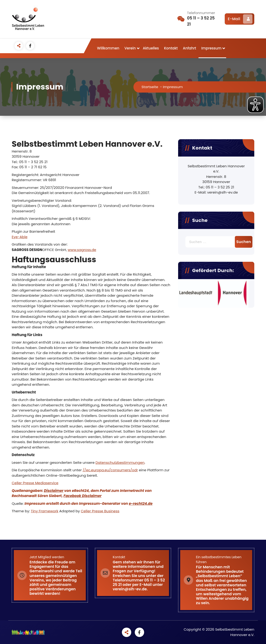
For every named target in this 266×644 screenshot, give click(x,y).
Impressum (211, 48)
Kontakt (171, 48)
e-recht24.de (140, 504)
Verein (130, 48)
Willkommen (108, 48)
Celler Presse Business (100, 511)
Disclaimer (54, 491)
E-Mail (240, 19)
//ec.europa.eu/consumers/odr (110, 470)
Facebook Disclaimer (82, 496)
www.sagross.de (82, 250)
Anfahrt (189, 48)
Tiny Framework (45, 511)
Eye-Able (20, 237)
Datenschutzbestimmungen (120, 462)
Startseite (155, 87)
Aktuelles (151, 48)
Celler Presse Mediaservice (35, 483)
